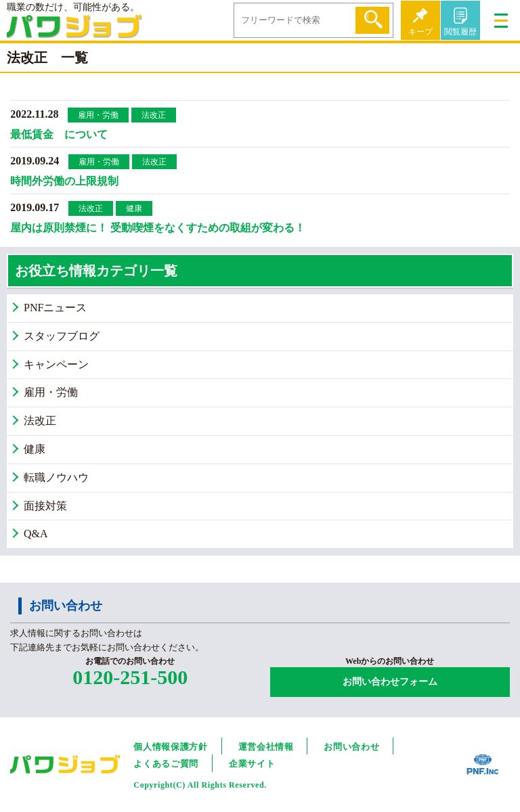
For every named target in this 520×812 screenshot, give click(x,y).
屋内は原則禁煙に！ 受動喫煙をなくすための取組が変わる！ (158, 228)
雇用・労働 (98, 115)
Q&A (36, 534)
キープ (420, 32)
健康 (134, 208)
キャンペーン (56, 364)
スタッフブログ (62, 336)
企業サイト (252, 764)
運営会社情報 (266, 747)
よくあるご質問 (166, 764)
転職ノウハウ (56, 477)
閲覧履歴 (460, 32)
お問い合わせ (351, 747)
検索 (372, 20)
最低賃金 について (59, 134)
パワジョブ (74, 31)
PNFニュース (55, 308)
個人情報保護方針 (170, 747)
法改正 (154, 115)
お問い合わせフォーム (390, 682)
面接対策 (45, 506)
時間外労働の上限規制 (64, 181)
